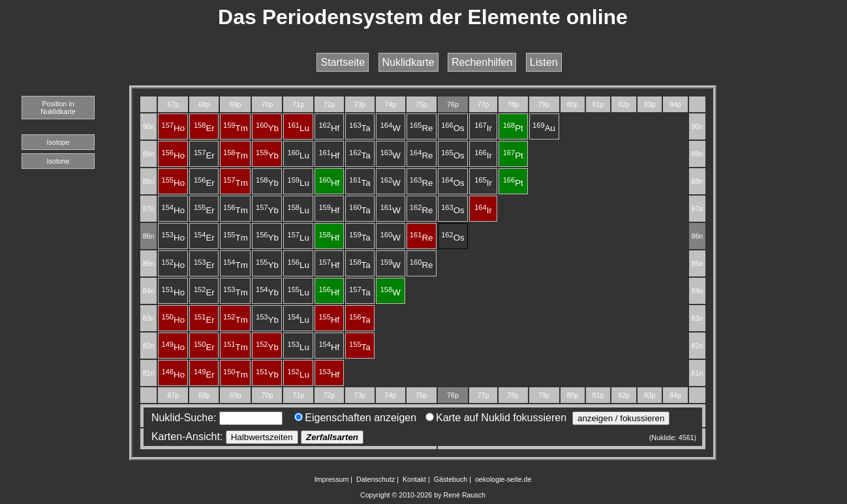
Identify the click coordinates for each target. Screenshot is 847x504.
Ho (173, 128)
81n (149, 373)
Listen (544, 62)
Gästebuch (451, 479)
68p (204, 104)
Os (453, 128)
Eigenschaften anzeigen (355, 418)
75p (422, 104)
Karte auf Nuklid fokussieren (496, 418)
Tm (236, 128)
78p (513, 104)
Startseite (343, 62)
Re (422, 128)
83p (650, 104)
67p (173, 104)
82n (149, 346)
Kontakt (414, 479)
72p (329, 104)
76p (453, 104)
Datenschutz (376, 479)
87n (149, 209)
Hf (329, 128)
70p (268, 104)
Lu (298, 128)
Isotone (58, 161)
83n (149, 318)
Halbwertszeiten (262, 437)
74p (390, 104)
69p (236, 104)
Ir (483, 128)
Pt (513, 128)
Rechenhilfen (482, 62)
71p (298, 104)
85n (149, 263)
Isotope (58, 142)
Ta (360, 128)
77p (484, 104)
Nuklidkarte (408, 62)
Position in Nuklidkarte (58, 108)
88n (149, 181)
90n (149, 126)
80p (572, 104)
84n (149, 291)
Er (204, 128)
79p (544, 104)
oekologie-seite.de (503, 479)
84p (675, 104)
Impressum (332, 479)
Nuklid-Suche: (214, 418)
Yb (267, 128)
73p (360, 104)
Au (544, 128)
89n (149, 154)
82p (624, 104)
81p (598, 104)
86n (149, 236)
